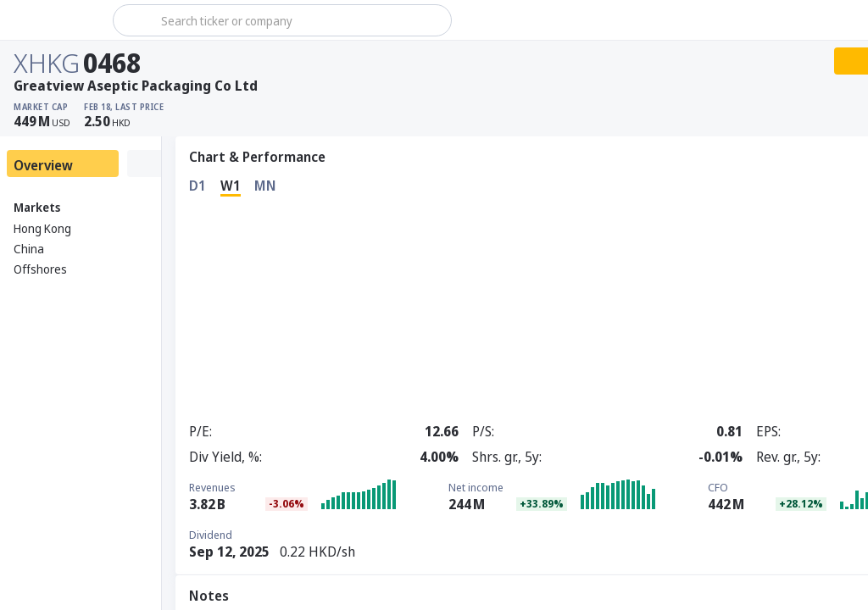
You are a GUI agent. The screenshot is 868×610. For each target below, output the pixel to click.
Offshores (40, 269)
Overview (43, 165)
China (29, 249)
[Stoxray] (55, 20)
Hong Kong (42, 228)
